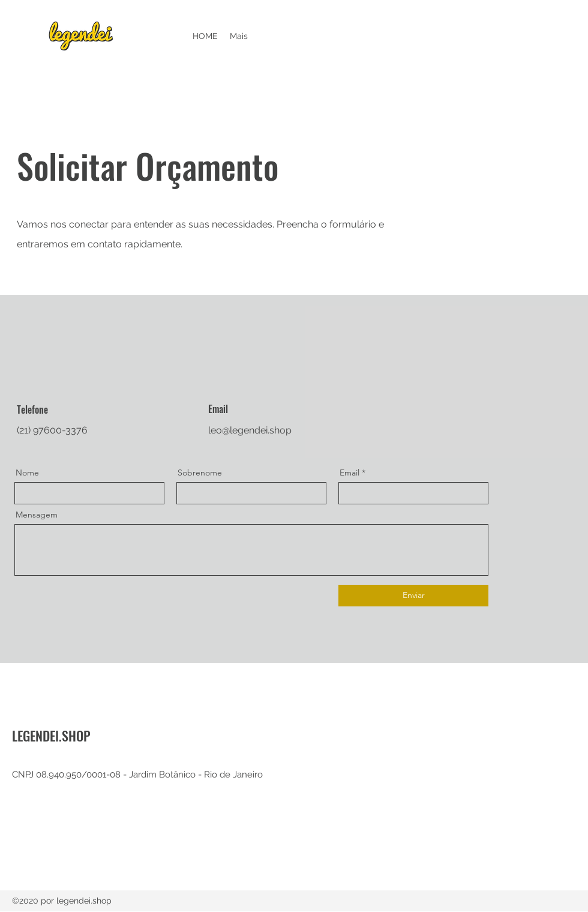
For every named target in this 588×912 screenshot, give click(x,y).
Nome (27, 473)
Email (349, 473)
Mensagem (37, 515)
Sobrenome (200, 473)
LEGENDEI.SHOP (51, 735)
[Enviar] (413, 596)
